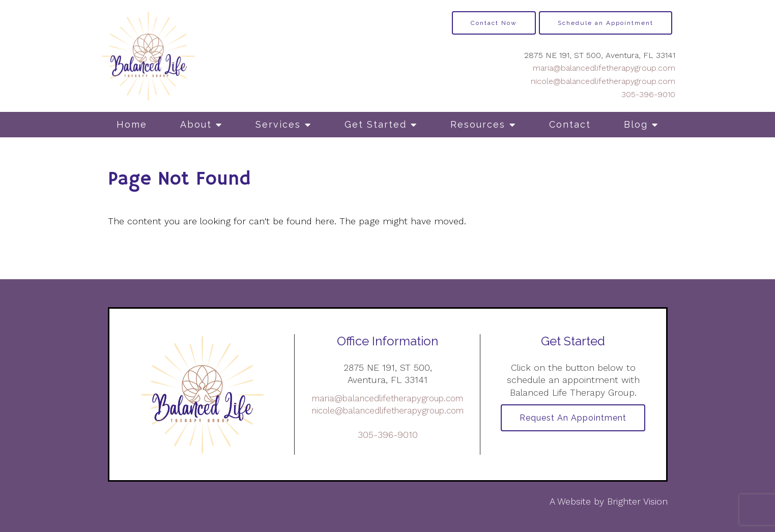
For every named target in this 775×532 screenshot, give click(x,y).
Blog (636, 124)
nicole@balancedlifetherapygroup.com (603, 81)
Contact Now (494, 23)
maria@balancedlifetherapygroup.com (604, 68)
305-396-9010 (648, 94)
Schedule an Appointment (606, 23)
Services (278, 124)
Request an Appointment (573, 418)
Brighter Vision (637, 501)
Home (132, 124)
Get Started (376, 124)
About (196, 124)
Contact (570, 124)
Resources (478, 124)
